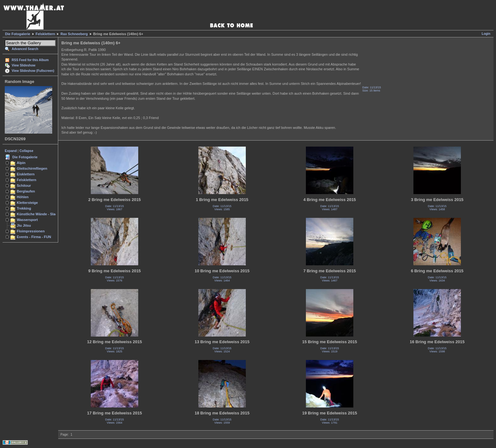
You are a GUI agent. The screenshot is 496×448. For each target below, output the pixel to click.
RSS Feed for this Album (30, 60)
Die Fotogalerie (18, 34)
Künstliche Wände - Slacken (40, 214)
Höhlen (23, 197)
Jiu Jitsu (24, 225)
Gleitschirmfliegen (32, 168)
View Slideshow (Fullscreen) (33, 71)
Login (486, 34)
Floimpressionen (31, 231)
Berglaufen (26, 191)
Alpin (21, 163)
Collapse (27, 151)
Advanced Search (25, 49)
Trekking (24, 208)
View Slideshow (24, 65)
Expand (11, 151)
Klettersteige (27, 203)
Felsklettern (46, 34)
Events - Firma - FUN (34, 237)
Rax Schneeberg (74, 34)
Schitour (24, 186)
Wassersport (27, 220)
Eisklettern (26, 174)
